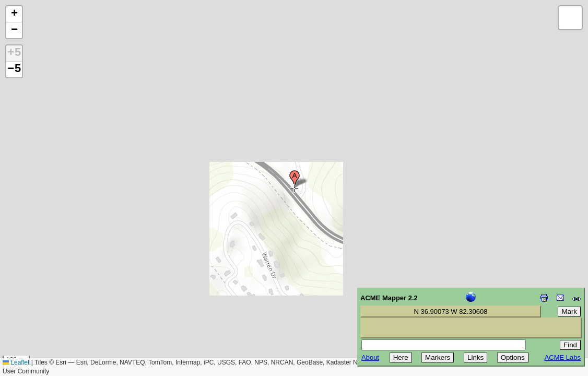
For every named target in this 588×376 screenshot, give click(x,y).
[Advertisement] (55, 302)
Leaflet (16, 362)
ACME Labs (563, 357)
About (370, 357)
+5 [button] (14, 53)
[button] (295, 179)
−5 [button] (14, 69)
